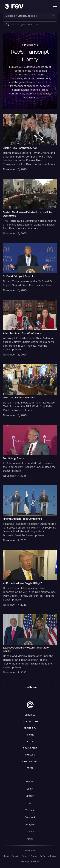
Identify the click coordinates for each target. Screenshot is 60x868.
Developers (30, 748)
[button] (53, 5)
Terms (25, 856)
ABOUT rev (30, 728)
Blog (30, 741)
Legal (7, 856)
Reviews (35, 861)
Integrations (30, 721)
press (30, 768)
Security (16, 856)
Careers (30, 755)
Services (30, 715)
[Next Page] (30, 687)
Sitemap (25, 861)
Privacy (34, 856)
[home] (13, 6)
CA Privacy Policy (48, 856)
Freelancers (30, 761)
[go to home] (30, 705)
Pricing (30, 735)
